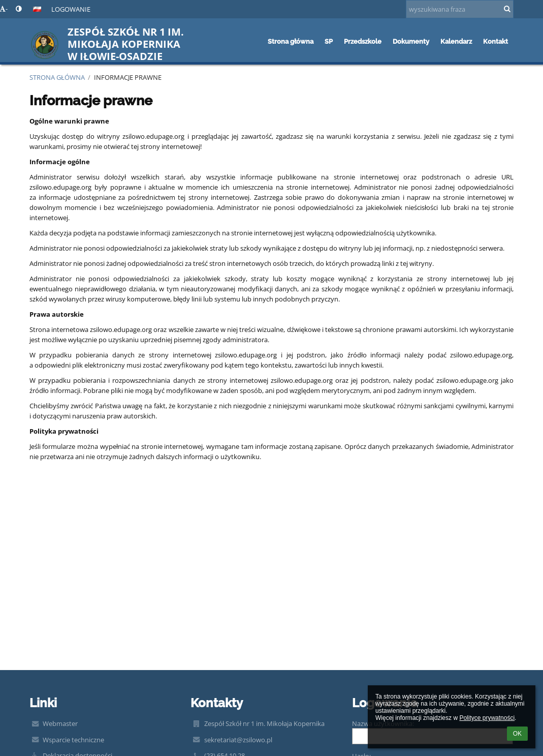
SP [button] (329, 41)
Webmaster (60, 723)
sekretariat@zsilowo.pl (238, 740)
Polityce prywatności (487, 718)
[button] (37, 9)
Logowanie (71, 9)
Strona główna (57, 77)
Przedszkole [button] (363, 41)
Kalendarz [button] (456, 41)
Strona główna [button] (291, 41)
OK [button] (517, 734)
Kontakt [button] (496, 41)
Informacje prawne (128, 77)
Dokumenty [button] (411, 41)
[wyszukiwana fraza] (460, 9)
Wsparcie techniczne (73, 740)
